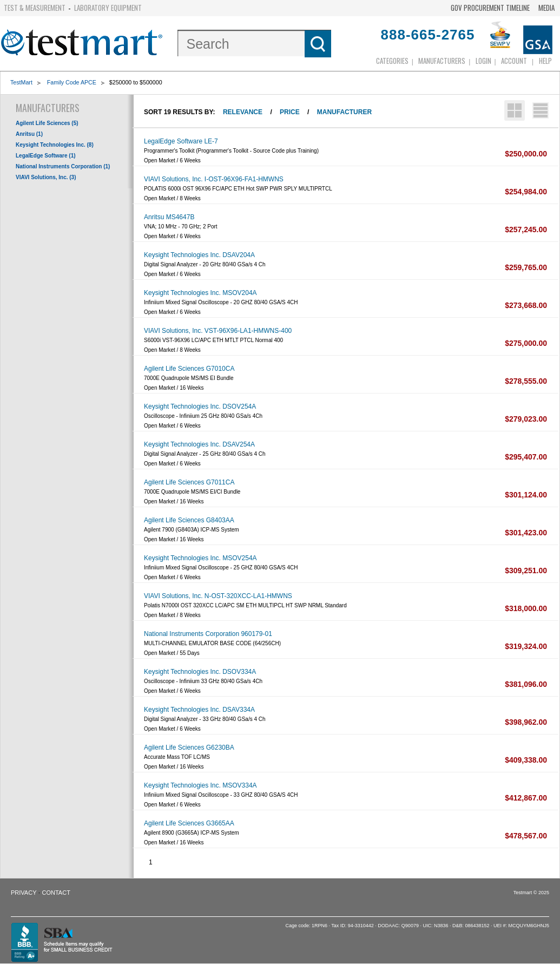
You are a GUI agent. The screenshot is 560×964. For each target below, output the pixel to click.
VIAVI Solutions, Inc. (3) (46, 177)
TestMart (21, 82)
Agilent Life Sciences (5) (47, 123)
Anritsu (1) (29, 134)
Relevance (243, 112)
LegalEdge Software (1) (46, 156)
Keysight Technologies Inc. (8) (55, 145)
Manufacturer (344, 112)
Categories (392, 61)
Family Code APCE (72, 82)
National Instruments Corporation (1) (63, 166)
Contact (56, 893)
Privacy (24, 893)
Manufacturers (442, 61)
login (483, 61)
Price (290, 112)
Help (545, 61)
